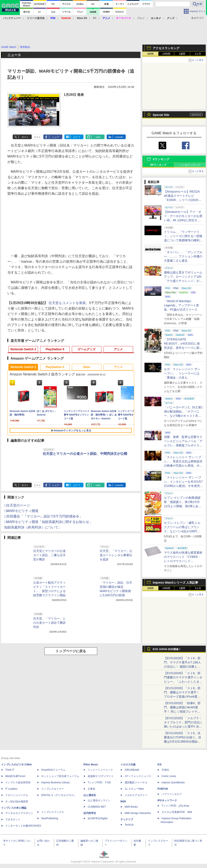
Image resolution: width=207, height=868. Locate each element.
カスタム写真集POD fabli (177, 812)
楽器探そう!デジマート (101, 776)
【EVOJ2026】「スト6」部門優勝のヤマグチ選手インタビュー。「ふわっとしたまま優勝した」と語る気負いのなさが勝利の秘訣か (183, 682)
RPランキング (158, 165)
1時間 (150, 54)
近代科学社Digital (97, 818)
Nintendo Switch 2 (23, 349)
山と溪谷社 (90, 795)
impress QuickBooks (173, 782)
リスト (37, 137)
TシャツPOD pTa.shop (175, 806)
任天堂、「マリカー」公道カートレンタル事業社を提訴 (116, 555)
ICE (159, 765)
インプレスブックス (53, 812)
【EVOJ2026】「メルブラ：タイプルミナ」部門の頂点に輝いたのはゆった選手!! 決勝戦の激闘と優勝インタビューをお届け (183, 727)
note (98, 137)
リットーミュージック (100, 770)
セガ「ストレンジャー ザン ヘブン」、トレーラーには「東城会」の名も (182, 373)
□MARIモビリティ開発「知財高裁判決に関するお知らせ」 (48, 522)
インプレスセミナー (53, 789)
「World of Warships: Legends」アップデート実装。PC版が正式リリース (181, 305)
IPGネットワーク (167, 800)
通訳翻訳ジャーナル (136, 782)
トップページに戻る (71, 651)
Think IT (10, 770)
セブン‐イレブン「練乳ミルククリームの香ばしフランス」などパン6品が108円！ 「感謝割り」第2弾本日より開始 (182, 531)
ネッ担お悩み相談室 (17, 801)
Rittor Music (91, 765)
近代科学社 (90, 813)
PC (95, 18)
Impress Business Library (55, 782)
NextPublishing (50, 818)
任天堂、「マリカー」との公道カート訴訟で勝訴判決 (49, 623)
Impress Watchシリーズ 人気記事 (175, 583)
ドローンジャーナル (17, 795)
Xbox (87, 367)
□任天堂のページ (17, 505)
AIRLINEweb (132, 770)
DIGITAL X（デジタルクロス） (59, 795)
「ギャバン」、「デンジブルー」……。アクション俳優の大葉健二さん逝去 (183, 256)
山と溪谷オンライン (99, 800)
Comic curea (169, 776)
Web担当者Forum (15, 776)
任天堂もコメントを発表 (67, 303)
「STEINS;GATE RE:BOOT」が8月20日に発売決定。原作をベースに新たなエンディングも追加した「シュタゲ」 (183, 348)
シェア (56, 137)
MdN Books (131, 807)
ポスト (25, 137)
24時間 (166, 54)
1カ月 (198, 54)
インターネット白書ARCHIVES (23, 826)
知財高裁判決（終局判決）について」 (33, 527)
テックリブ (127, 819)
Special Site (161, 115)
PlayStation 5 (55, 349)
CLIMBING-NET (97, 807)
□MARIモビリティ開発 (21, 511)
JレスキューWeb (134, 789)
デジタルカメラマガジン (19, 813)
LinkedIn (119, 137)
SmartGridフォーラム (53, 770)
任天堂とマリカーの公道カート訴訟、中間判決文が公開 (85, 454)
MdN (123, 801)
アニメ (118, 349)
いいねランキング (190, 165)
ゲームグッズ (87, 349)
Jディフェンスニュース (138, 776)
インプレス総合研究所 (18, 782)
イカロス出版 (128, 765)
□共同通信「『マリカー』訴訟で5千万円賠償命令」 (43, 516)
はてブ (77, 137)
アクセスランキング (166, 48)
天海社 (165, 770)
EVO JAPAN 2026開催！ (167, 649)
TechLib (129, 825)
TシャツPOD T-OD (99, 782)
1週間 (182, 54)
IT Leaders (11, 789)
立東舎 (91, 789)
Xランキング (161, 159)
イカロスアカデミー (136, 795)
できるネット (13, 819)
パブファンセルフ (172, 794)
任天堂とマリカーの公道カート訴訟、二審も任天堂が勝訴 (49, 555)
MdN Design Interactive (138, 813)
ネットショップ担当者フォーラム (60, 776)
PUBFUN (163, 789)
